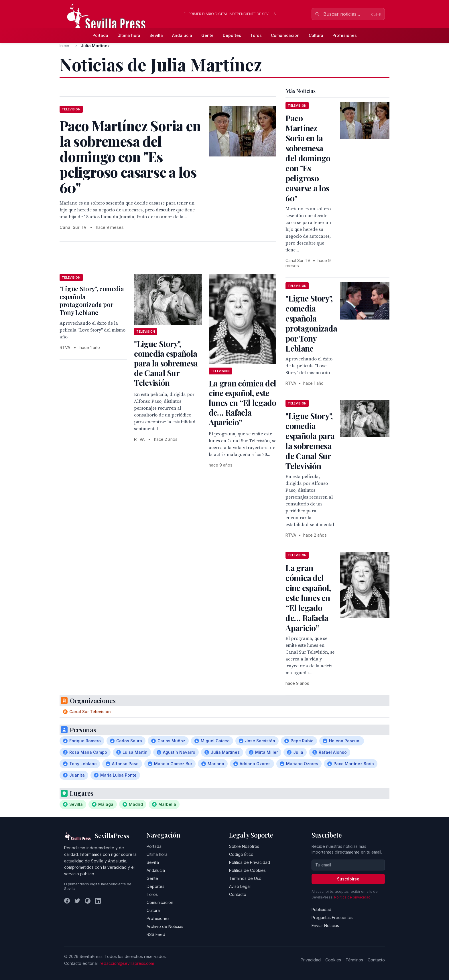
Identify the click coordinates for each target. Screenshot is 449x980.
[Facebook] (67, 901)
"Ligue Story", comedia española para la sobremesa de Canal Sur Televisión (166, 363)
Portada (100, 35)
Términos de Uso (245, 878)
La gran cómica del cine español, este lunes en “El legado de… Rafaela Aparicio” (243, 403)
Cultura (316, 35)
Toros (256, 35)
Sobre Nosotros (244, 846)
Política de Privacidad (250, 862)
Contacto (238, 894)
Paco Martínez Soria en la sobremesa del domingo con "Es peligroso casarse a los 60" (308, 158)
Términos (354, 960)
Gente (207, 35)
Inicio (64, 46)
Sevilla (156, 35)
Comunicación (285, 35)
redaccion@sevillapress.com (127, 963)
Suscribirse (348, 879)
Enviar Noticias (325, 926)
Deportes (232, 35)
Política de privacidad (352, 897)
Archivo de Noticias (165, 926)
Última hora (129, 35)
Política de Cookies (247, 870)
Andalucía (182, 35)
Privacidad (311, 960)
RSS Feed (156, 934)
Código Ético (241, 854)
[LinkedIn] (98, 901)
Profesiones (345, 35)
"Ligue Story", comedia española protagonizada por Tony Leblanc (92, 300)
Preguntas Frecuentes (332, 917)
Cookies (333, 960)
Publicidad (321, 909)
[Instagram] (88, 901)
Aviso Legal (240, 886)
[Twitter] (77, 901)
